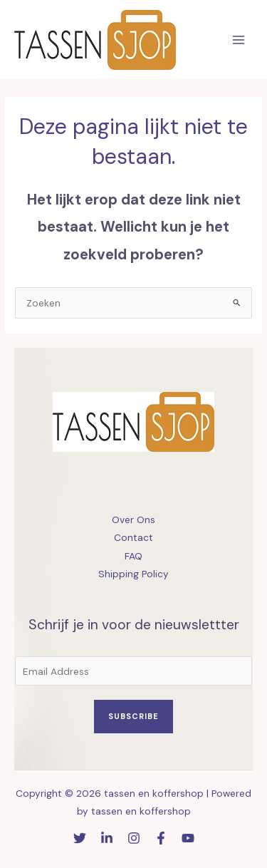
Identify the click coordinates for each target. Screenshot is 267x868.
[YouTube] (188, 838)
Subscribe (133, 716)
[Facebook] (161, 838)
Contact (133, 537)
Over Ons (133, 520)
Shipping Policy (133, 574)
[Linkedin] (107, 838)
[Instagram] (134, 838)
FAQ (133, 556)
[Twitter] (80, 838)
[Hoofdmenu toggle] (239, 40)
